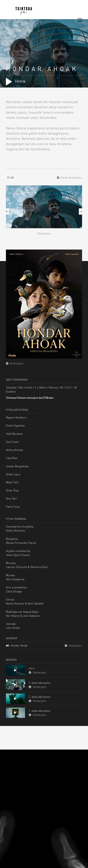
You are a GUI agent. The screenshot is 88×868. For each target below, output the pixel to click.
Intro (16, 81)
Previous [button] (8, 211)
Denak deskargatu (69, 177)
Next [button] (80, 211)
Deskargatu (44, 233)
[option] (44, 214)
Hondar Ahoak (17, 645)
